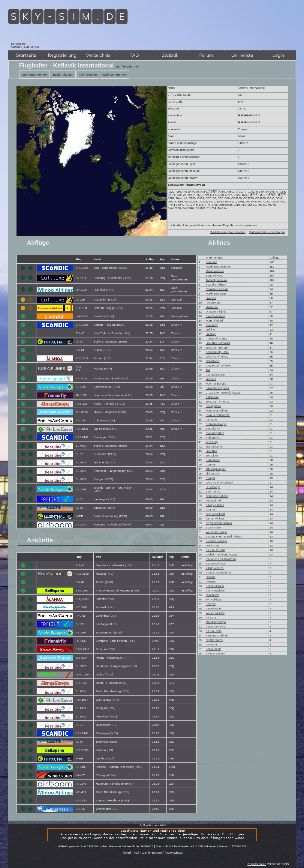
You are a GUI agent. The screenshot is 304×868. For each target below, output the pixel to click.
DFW (109, 674)
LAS (112, 499)
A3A (78, 429)
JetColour (212, 455)
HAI (78, 378)
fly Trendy (212, 442)
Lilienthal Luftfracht (218, 343)
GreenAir (211, 644)
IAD (115, 809)
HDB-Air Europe (216, 383)
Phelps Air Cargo (216, 338)
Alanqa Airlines (215, 316)
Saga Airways (214, 275)
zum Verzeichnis (127, 66)
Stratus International (218, 572)
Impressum (156, 853)
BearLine (211, 262)
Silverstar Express (217, 388)
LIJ (78, 508)
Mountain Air (214, 500)
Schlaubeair (213, 649)
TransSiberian (214, 446)
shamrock (212, 307)
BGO (121, 325)
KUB (79, 367)
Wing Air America (217, 356)
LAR (78, 316)
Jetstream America (217, 401)
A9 (77, 524)
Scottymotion (214, 527)
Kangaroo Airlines (217, 635)
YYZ (108, 358)
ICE (78, 607)
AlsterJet (211, 419)
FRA (110, 290)
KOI (110, 607)
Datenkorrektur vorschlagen (267, 232)
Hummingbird (214, 320)
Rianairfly (212, 325)
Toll (208, 370)
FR (78, 395)
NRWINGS (212, 361)
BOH (116, 387)
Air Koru (211, 617)
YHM (110, 316)
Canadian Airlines (217, 496)
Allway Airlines (215, 505)
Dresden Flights (216, 311)
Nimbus (211, 577)
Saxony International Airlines (224, 536)
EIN (78, 350)
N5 (77, 387)
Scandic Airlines (216, 284)
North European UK (218, 266)
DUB (107, 350)
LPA (113, 429)
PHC (79, 420)
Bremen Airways (216, 424)
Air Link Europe (215, 550)
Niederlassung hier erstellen (228, 232)
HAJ (131, 471)
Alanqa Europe (215, 374)
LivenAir (211, 298)
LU (77, 278)
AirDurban (212, 397)
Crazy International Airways (223, 392)
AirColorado (213, 608)
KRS (125, 378)
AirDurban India (216, 626)
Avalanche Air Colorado (221, 559)
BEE (78, 590)
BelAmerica (213, 491)
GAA (79, 809)
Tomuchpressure (216, 280)
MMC (79, 674)
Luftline (210, 329)
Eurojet (210, 478)
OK (78, 499)
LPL (129, 395)
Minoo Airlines (215, 271)
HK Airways (213, 487)
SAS (78, 268)
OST (119, 308)
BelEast (211, 604)
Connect (211, 464)
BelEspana (212, 437)
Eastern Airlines (216, 563)
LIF (78, 341)
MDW (112, 775)
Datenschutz (174, 853)
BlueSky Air (213, 428)
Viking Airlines (215, 568)
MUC (110, 462)
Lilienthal (211, 451)
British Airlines (215, 586)
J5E (78, 412)
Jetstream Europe (217, 347)
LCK (111, 420)
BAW (79, 649)
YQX (110, 758)
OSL (123, 268)
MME (98, 491)
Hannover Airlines (217, 410)
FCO (121, 404)
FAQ (135, 853)
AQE (79, 404)
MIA (78, 290)
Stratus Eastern (215, 653)
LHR (125, 800)
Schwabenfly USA (217, 352)
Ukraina (211, 581)
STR (109, 479)
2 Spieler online (257, 864)
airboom (211, 379)
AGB (143, 853)
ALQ (78, 358)
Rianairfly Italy (215, 433)
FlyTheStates (214, 640)
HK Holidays (214, 599)
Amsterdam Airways (218, 365)
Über (127, 853)
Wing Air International (219, 482)
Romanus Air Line (217, 289)
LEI (110, 750)
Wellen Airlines (215, 613)
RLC (78, 308)
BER (123, 341)
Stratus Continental (218, 415)
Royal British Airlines (219, 523)
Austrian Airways (216, 541)
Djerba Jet (212, 545)
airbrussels (212, 473)
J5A (78, 333)
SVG (111, 437)
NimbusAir (212, 595)
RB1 (78, 800)
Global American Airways (221, 554)
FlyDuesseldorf (215, 514)
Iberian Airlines (215, 518)
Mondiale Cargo (216, 622)
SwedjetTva (213, 406)
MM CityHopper (216, 469)
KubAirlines (213, 460)
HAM (127, 278)
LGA (126, 333)
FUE (135, 590)
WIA (78, 775)
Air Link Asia (214, 631)
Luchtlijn (211, 334)
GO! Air (210, 509)
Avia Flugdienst (215, 590)
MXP (122, 412)
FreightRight (213, 302)
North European (216, 293)
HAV (108, 368)
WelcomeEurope (216, 532)
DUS (112, 299)
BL (77, 446)
